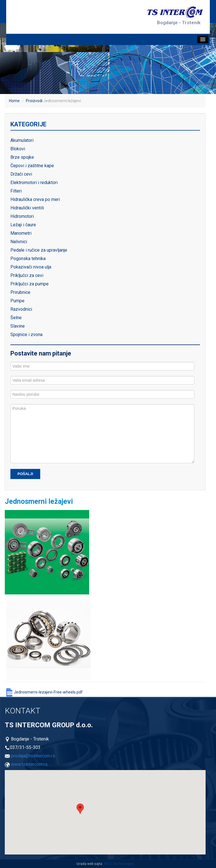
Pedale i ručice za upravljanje (39, 250)
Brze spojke (22, 157)
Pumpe (17, 301)
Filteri (16, 191)
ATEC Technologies (119, 864)
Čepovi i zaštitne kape (32, 166)
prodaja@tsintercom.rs (33, 756)
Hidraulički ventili (27, 208)
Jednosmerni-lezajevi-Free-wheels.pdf (44, 692)
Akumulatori (22, 140)
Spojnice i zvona (26, 335)
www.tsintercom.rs (29, 764)
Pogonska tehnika (28, 259)
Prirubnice (20, 292)
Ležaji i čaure (23, 225)
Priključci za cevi (27, 275)
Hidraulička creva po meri (35, 199)
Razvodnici (21, 309)
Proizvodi (34, 101)
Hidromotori (22, 216)
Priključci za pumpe (30, 284)
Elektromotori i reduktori (34, 183)
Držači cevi (21, 174)
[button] (80, 809)
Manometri (21, 233)
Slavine (18, 326)
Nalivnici (19, 242)
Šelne (16, 318)
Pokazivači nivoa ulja (31, 267)
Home (14, 101)
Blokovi (18, 149)
